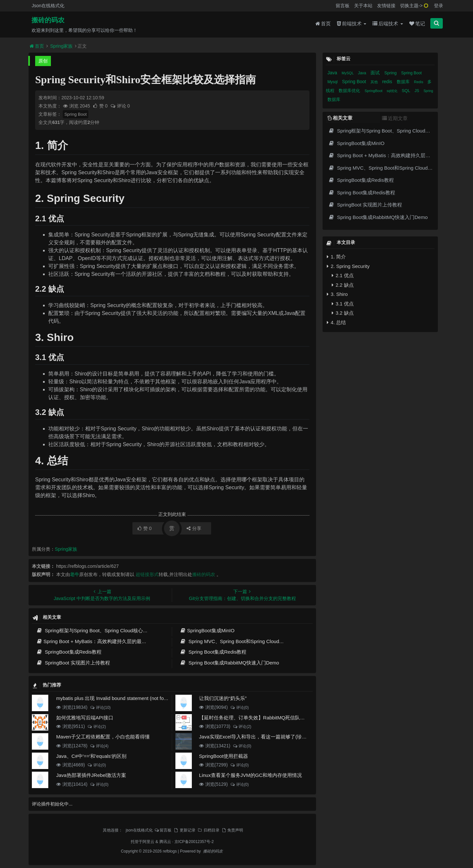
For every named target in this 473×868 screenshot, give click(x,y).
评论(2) (96, 727)
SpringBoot (374, 91)
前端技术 (352, 24)
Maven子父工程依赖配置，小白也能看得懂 (103, 737)
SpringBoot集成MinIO (207, 630)
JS (417, 91)
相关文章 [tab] (340, 118)
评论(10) (100, 708)
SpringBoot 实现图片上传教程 (73, 663)
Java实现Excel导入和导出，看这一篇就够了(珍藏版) (256, 737)
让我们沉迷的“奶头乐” (223, 698)
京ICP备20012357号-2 (194, 842)
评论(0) (239, 708)
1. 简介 (337, 257)
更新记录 (184, 830)
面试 (376, 73)
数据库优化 (350, 91)
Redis (419, 82)
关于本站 (363, 6)
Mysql (333, 82)
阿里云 (148, 842)
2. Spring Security (348, 266)
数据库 (404, 82)
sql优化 (393, 91)
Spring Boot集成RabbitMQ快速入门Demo (229, 663)
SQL (406, 91)
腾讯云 (165, 842)
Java (333, 73)
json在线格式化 (139, 830)
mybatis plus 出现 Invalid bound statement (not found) (115, 698)
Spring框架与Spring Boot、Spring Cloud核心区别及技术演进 (107, 630)
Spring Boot (76, 114)
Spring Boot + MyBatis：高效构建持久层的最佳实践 (96, 641)
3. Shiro (337, 294)
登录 (439, 6)
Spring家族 (61, 46)
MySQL (348, 73)
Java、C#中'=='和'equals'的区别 (91, 756)
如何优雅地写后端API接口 (85, 718)
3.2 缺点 (343, 313)
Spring (391, 73)
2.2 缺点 (343, 285)
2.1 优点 (343, 275)
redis (388, 82)
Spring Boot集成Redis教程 (213, 652)
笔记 (417, 24)
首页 (323, 24)
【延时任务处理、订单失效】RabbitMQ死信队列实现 (257, 718)
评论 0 (120, 106)
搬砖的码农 (48, 20)
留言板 (343, 6)
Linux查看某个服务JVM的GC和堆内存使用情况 (250, 775)
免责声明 (232, 830)
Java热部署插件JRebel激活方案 (91, 775)
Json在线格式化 (48, 6)
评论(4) (99, 746)
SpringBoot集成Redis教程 (69, 652)
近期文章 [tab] (395, 118)
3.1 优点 (343, 304)
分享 (194, 528)
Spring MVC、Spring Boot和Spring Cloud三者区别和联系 (247, 641)
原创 (43, 61)
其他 (375, 82)
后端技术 (388, 24)
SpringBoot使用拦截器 (224, 756)
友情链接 (386, 6)
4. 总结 (337, 322)
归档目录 (208, 830)
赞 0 (101, 106)
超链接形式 (147, 574)
